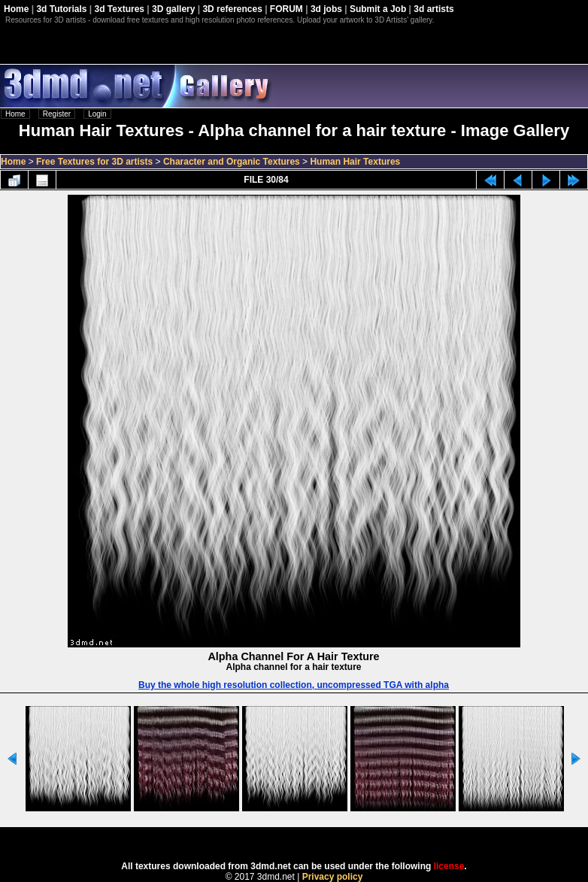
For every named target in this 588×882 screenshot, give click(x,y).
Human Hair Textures (355, 162)
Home (16, 9)
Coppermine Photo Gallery (313, 839)
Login (97, 114)
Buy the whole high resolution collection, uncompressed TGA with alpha (294, 685)
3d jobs (326, 9)
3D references (232, 9)
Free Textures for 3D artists (94, 162)
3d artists (433, 9)
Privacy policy (333, 877)
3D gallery (173, 9)
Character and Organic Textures (232, 162)
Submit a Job (378, 9)
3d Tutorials (61, 9)
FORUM (286, 9)
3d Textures (120, 9)
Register (57, 114)
